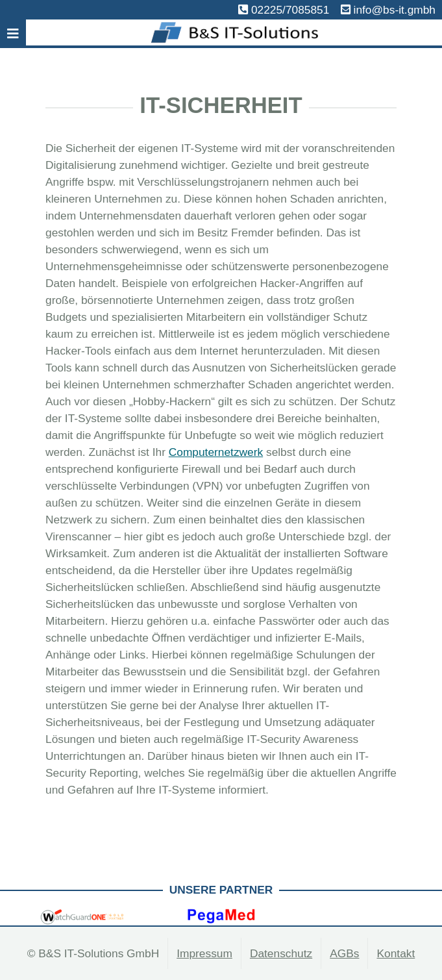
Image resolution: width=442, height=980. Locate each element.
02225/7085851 (290, 10)
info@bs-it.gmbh (395, 10)
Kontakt (396, 953)
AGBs (344, 953)
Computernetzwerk (216, 452)
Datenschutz (281, 953)
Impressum (204, 953)
